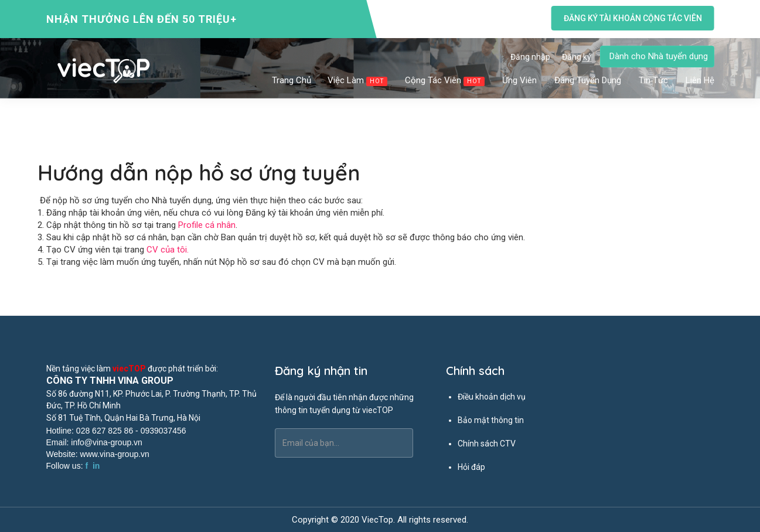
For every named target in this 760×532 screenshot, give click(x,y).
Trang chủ (292, 80)
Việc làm (358, 81)
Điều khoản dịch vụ (492, 397)
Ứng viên (520, 80)
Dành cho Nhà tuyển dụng (659, 56)
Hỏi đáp (471, 467)
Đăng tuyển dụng (588, 80)
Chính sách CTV (487, 444)
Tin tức (654, 80)
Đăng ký (577, 57)
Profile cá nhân (207, 225)
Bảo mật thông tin (491, 420)
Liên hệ (700, 80)
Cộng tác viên (445, 81)
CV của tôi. (168, 250)
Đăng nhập (530, 57)
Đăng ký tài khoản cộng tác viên (632, 18)
